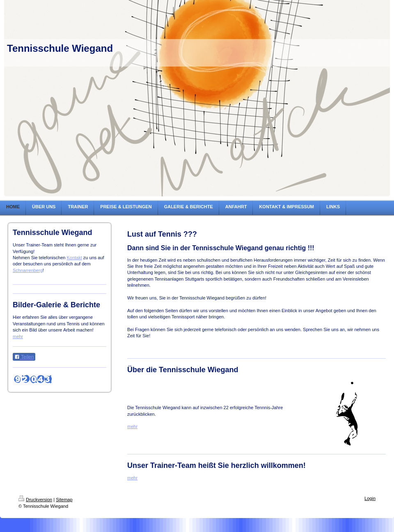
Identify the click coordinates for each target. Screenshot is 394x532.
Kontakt (74, 258)
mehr (18, 336)
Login (370, 498)
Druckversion (35, 500)
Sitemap (64, 500)
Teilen (24, 357)
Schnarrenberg (28, 270)
